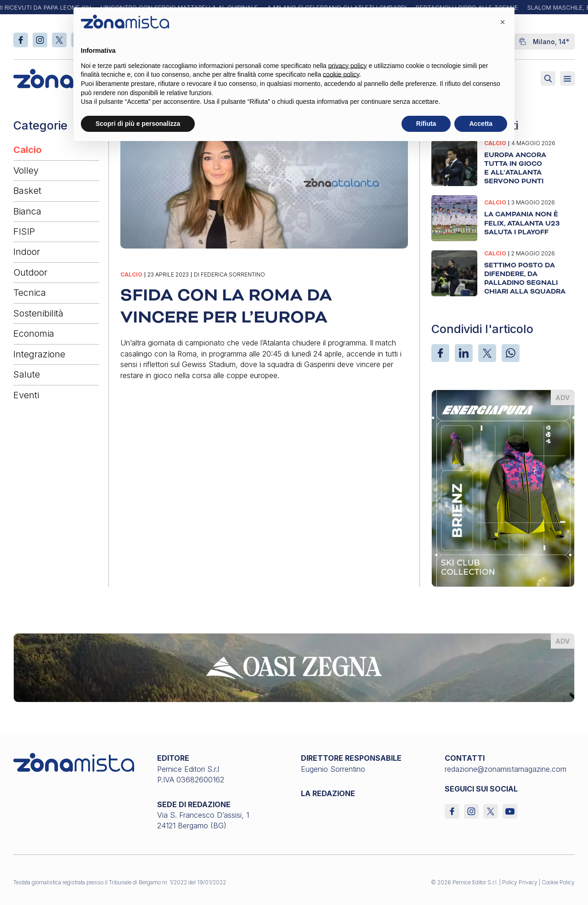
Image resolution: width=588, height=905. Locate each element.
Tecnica (30, 293)
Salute (27, 374)
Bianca (27, 211)
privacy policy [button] (348, 66)
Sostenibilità (38, 313)
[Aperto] (567, 79)
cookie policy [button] (341, 74)
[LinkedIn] (464, 353)
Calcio (28, 150)
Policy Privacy (520, 882)
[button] (503, 22)
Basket (27, 191)
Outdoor (30, 272)
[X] (487, 353)
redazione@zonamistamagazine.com (506, 769)
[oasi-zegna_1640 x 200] (294, 667)
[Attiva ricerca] (548, 79)
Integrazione (39, 354)
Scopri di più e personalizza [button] (138, 124)
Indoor (27, 252)
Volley (26, 170)
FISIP (24, 232)
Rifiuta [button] (426, 124)
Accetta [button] (481, 124)
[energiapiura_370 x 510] (503, 487)
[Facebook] (440, 353)
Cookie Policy (558, 882)
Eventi (26, 395)
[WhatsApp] (511, 353)
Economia (34, 334)
